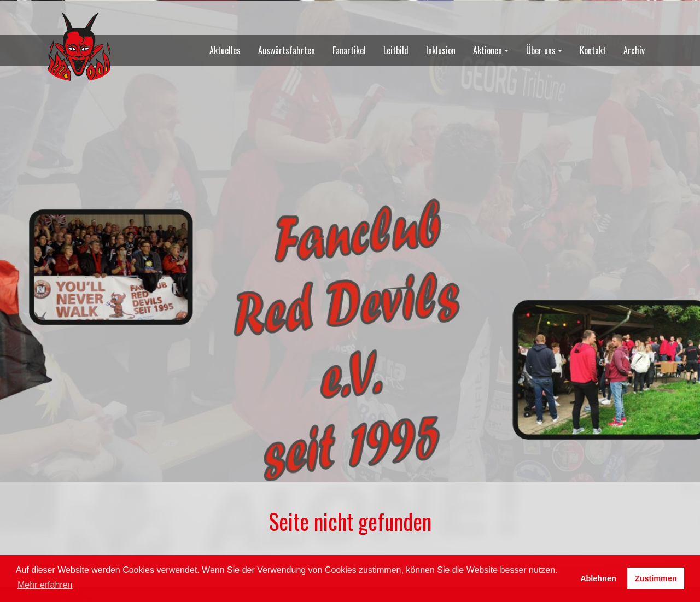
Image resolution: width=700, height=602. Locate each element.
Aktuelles (225, 50)
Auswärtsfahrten (287, 50)
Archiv (634, 50)
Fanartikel (349, 50)
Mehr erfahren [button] (45, 585)
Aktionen (488, 50)
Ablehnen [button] (598, 578)
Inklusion (441, 50)
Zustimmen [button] (656, 578)
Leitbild (396, 50)
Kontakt (593, 50)
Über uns (541, 50)
